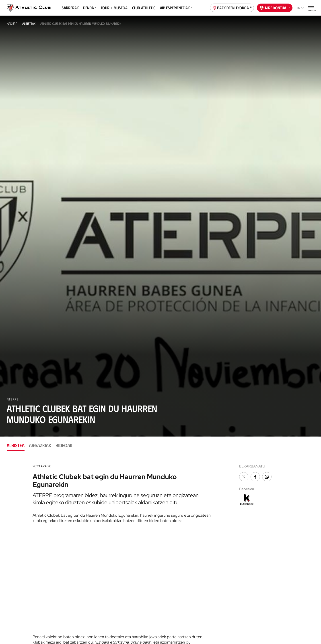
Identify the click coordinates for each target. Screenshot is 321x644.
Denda (90, 8)
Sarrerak (70, 8)
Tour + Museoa (114, 8)
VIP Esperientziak (176, 8)
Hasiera (12, 23)
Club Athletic (144, 8)
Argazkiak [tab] (40, 445)
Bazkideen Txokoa (232, 7)
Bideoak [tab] (64, 445)
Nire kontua (275, 7)
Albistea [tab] (16, 445)
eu (300, 8)
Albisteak (29, 23)
